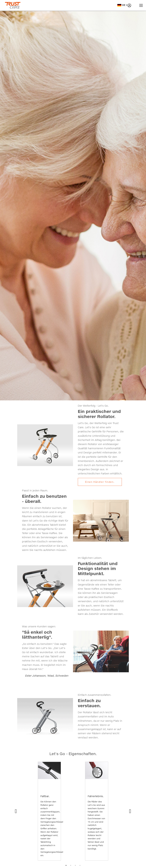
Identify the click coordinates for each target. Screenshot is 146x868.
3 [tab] (75, 865)
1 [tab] (66, 865)
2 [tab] (71, 865)
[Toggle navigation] (141, 5)
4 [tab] (80, 865)
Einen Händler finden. (100, 482)
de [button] (122, 5)
